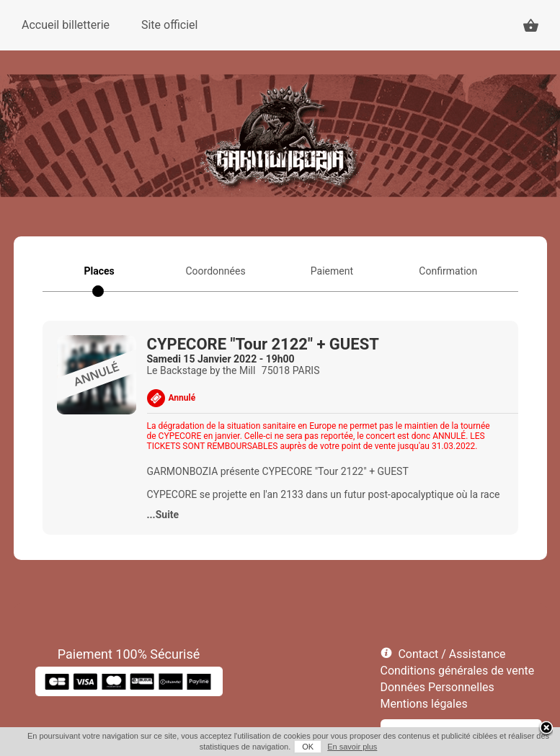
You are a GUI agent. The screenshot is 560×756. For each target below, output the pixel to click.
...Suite (163, 515)
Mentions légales (424, 704)
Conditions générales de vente (458, 671)
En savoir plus (352, 747)
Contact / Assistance (452, 654)
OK (308, 747)
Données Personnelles (437, 687)
